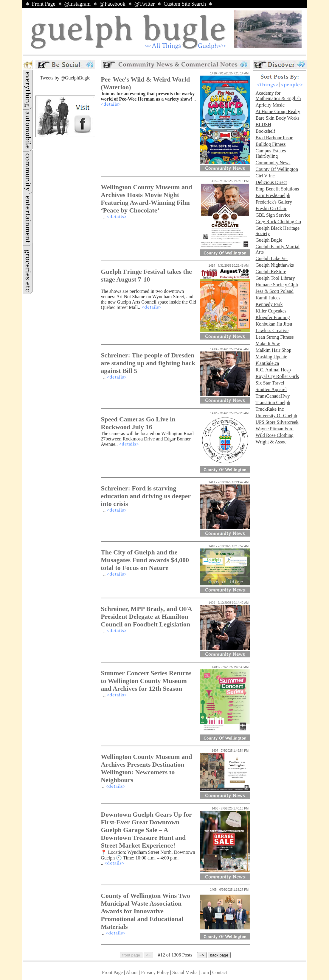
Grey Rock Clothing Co (278, 222)
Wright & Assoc (271, 442)
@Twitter (145, 4)
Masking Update (271, 357)
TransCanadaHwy (273, 396)
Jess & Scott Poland (274, 291)
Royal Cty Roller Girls (277, 376)
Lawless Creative (272, 330)
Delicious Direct (271, 182)
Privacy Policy (155, 972)
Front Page (44, 4)
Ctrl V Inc (265, 176)
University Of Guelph (276, 416)
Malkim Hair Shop (273, 350)
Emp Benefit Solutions (277, 189)
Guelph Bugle (269, 240)
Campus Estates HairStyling (271, 153)
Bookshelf (265, 131)
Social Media (185, 972)
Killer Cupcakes (271, 311)
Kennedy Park (269, 304)
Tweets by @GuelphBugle (65, 78)
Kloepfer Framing (273, 317)
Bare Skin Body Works (277, 118)
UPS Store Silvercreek (277, 422)
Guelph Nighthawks (274, 265)
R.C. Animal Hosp (273, 370)
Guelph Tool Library (275, 278)
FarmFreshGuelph (273, 195)
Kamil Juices (268, 298)
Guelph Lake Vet (271, 258)
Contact (220, 972)
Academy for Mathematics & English (278, 96)
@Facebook (112, 4)
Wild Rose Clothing (274, 435)
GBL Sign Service (273, 215)
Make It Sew (268, 344)
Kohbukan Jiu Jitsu (274, 324)
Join (205, 972)
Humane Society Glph (277, 285)
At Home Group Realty (278, 111)
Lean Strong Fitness (274, 337)
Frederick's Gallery (274, 202)
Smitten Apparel (271, 389)
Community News (273, 163)
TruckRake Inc (270, 409)
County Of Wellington (277, 169)
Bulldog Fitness (270, 144)
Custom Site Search (185, 4)
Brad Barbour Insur (274, 138)
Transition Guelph (273, 403)
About (132, 972)
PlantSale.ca (267, 363)
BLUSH (263, 125)
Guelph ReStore (271, 272)
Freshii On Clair (271, 208)
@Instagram (78, 4)
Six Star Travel (270, 383)
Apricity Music (270, 105)
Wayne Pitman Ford (274, 429)
